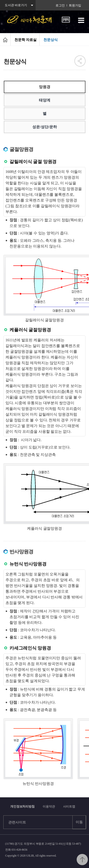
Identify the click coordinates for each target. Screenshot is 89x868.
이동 (79, 822)
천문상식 (51, 40)
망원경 (45, 87)
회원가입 (75, 5)
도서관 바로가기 (16, 5)
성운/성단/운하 (45, 127)
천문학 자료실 (26, 40)
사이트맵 (69, 806)
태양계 (45, 100)
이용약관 (49, 806)
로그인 (60, 5)
